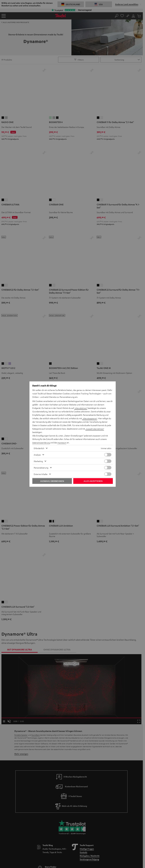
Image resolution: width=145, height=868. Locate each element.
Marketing (38, 461)
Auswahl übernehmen (52, 481)
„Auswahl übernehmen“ (96, 429)
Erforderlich (39, 448)
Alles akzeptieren (93, 481)
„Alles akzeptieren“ (91, 418)
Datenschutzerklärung (42, 442)
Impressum (65, 442)
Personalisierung (41, 468)
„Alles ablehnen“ (82, 408)
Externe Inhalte (41, 474)
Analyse (37, 455)
